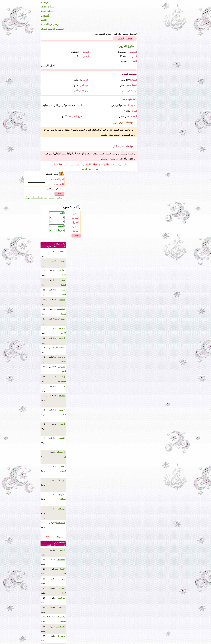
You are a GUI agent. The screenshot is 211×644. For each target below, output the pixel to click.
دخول (59, 193)
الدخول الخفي (54, 189)
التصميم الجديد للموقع (52, 29)
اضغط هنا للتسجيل (89, 169)
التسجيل (45, 15)
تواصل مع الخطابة (50, 24)
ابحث (76, 235)
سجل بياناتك (56, 198)
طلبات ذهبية (47, 11)
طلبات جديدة (47, 7)
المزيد (60, 537)
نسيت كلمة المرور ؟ (36, 198)
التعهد (44, 20)
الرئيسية (45, 2)
